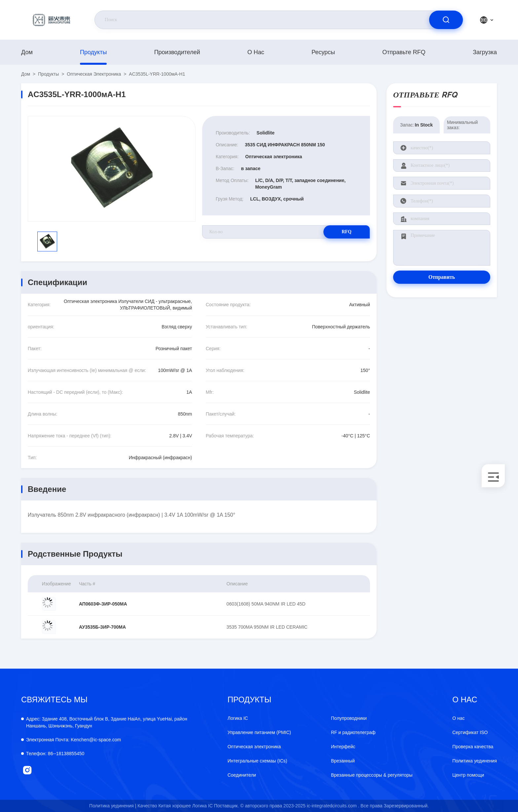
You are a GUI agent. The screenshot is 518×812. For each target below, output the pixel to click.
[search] (446, 20)
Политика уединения (475, 761)
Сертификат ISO (470, 732)
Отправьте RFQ (404, 52)
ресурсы (323, 52)
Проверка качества (473, 747)
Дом (27, 52)
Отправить (442, 277)
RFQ (347, 232)
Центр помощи (468, 775)
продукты (93, 52)
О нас (256, 52)
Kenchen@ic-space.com (74, 740)
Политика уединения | (113, 806)
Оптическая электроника (94, 74)
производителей (177, 52)
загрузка (485, 52)
